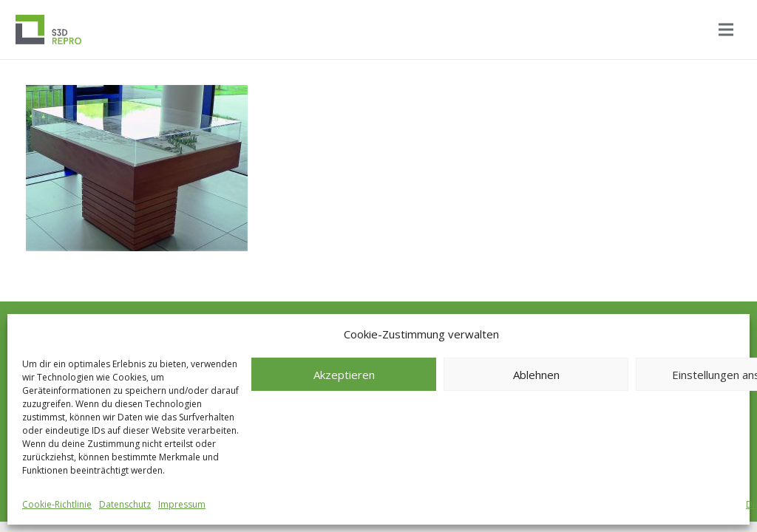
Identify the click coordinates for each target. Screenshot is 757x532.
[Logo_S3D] (48, 30)
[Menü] (726, 30)
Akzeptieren (344, 375)
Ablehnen (536, 375)
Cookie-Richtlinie (57, 504)
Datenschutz (125, 504)
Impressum (182, 504)
